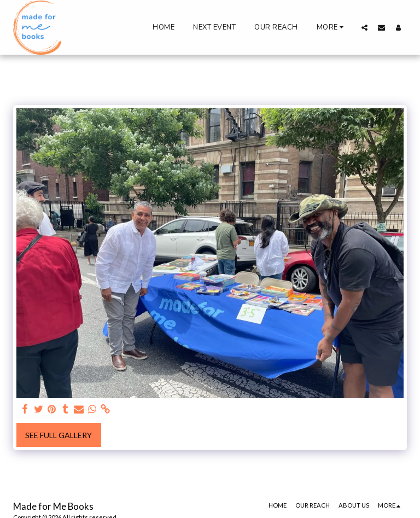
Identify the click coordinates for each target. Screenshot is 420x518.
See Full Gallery (59, 435)
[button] (364, 27)
